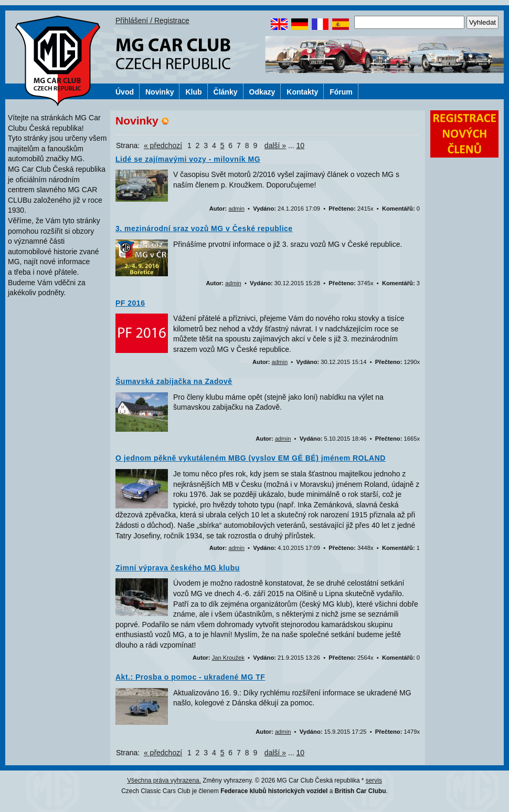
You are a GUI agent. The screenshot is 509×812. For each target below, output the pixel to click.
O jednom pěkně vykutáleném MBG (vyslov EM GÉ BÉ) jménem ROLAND (251, 458)
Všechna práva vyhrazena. (164, 780)
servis (374, 780)
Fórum (341, 92)
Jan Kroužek (228, 658)
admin (236, 209)
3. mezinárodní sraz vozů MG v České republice (204, 228)
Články (226, 92)
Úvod (125, 92)
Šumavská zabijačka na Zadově (174, 381)
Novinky (160, 92)
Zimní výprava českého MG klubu (178, 568)
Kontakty (302, 92)
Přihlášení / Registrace (152, 20)
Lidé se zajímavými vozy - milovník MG (188, 159)
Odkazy (262, 92)
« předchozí (163, 145)
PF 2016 (130, 303)
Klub (193, 92)
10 (301, 145)
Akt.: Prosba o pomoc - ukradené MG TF (190, 677)
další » (275, 145)
